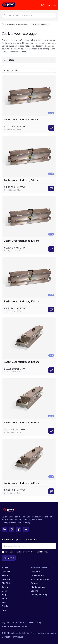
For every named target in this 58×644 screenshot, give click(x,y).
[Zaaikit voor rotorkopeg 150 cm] (29, 346)
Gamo (5, 591)
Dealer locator (38, 576)
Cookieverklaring (33, 622)
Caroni (5, 587)
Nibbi (4, 598)
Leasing (35, 591)
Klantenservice (38, 587)
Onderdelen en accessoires (17, 24)
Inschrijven (9, 558)
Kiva (4, 610)
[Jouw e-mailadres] (29, 546)
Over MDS (36, 572)
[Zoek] (29, 15)
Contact (35, 583)
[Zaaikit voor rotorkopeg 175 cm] (29, 407)
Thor (4, 602)
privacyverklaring (30, 552)
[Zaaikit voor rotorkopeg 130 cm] (29, 286)
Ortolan (5, 606)
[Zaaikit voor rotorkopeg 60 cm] (29, 104)
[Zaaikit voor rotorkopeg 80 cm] (29, 164)
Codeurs (19, 637)
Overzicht (7, 572)
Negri (4, 595)
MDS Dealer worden (40, 579)
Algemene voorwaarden (13, 622)
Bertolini (6, 579)
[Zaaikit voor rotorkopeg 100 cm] (29, 225)
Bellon (5, 576)
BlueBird (6, 583)
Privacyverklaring (39, 595)
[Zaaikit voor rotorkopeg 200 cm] (29, 467)
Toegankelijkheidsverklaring (14, 626)
